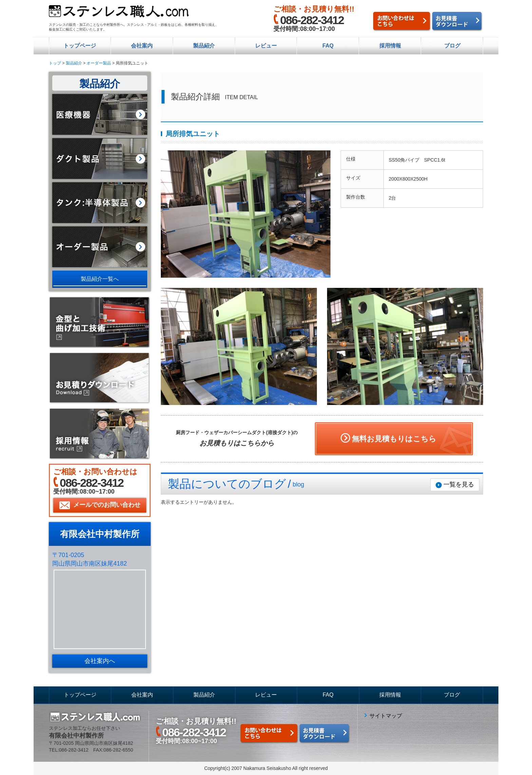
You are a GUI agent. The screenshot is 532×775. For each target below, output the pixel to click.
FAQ (328, 46)
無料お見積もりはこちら (394, 439)
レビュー (266, 46)
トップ (55, 63)
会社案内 (142, 46)
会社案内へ (100, 661)
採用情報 (390, 46)
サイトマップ (386, 716)
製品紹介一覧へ (100, 279)
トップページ (80, 46)
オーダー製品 (99, 63)
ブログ (452, 46)
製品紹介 (204, 46)
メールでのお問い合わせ (107, 505)
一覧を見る (459, 484)
